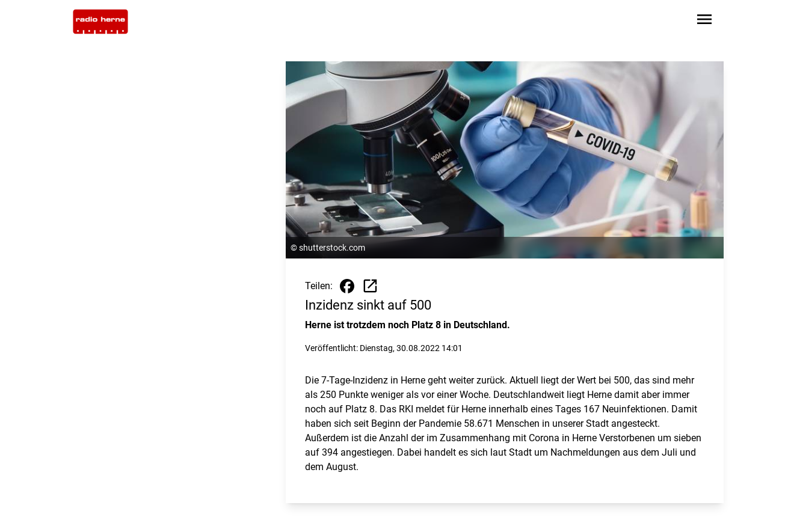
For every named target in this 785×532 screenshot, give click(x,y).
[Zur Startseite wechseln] (100, 22)
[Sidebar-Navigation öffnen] (704, 21)
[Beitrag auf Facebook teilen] (347, 286)
